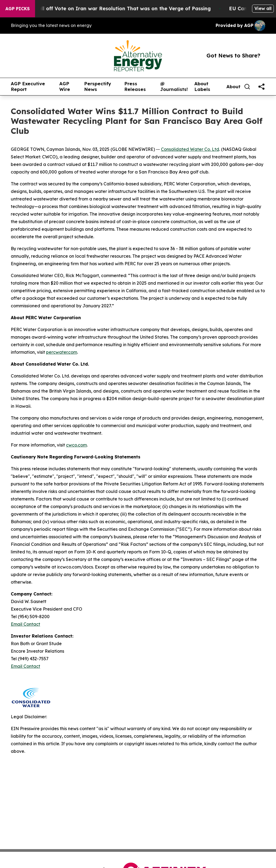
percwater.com (62, 352)
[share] (261, 87)
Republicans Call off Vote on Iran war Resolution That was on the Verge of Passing (115, 8)
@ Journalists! (174, 86)
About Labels (202, 86)
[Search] (247, 87)
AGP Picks (18, 9)
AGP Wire (65, 86)
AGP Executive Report (28, 86)
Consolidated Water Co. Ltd (190, 149)
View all (263, 8)
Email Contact (25, 624)
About (233, 87)
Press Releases (135, 86)
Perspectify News (98, 86)
